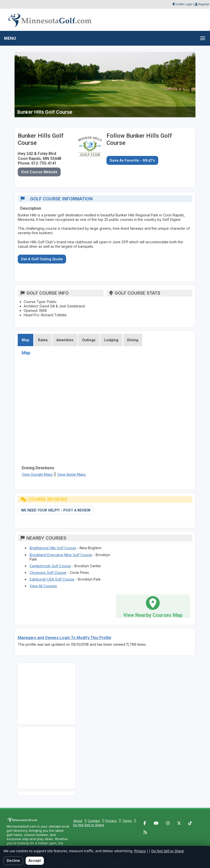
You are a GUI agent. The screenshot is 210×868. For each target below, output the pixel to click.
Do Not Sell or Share (89, 825)
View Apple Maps (71, 474)
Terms (127, 821)
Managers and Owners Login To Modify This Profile (64, 638)
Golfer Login (184, 4)
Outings (89, 340)
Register (204, 4)
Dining (133, 340)
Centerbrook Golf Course (50, 566)
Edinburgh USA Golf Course (52, 579)
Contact (94, 821)
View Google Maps (37, 474)
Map (26, 340)
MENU (10, 38)
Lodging (111, 340)
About (78, 821)
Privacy (111, 821)
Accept (35, 860)
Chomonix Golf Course (48, 573)
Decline (13, 860)
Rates (43, 340)
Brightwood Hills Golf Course (53, 548)
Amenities (65, 340)
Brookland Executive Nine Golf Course (61, 555)
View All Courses (43, 586)
